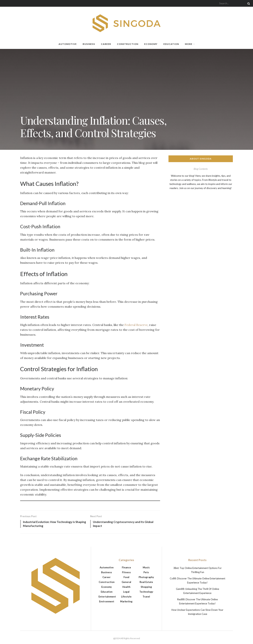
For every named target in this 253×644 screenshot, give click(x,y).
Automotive (68, 44)
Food (126, 578)
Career (106, 44)
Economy (151, 44)
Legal (126, 592)
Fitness (126, 573)
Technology (146, 592)
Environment (107, 602)
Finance (126, 568)
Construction (128, 44)
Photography (146, 578)
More (189, 44)
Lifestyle (126, 597)
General (126, 583)
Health (126, 587)
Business (89, 44)
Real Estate (146, 583)
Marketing (126, 602)
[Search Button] (248, 3)
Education (171, 44)
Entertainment (107, 597)
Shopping (146, 587)
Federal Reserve (136, 325)
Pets (146, 573)
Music (146, 568)
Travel (146, 597)
